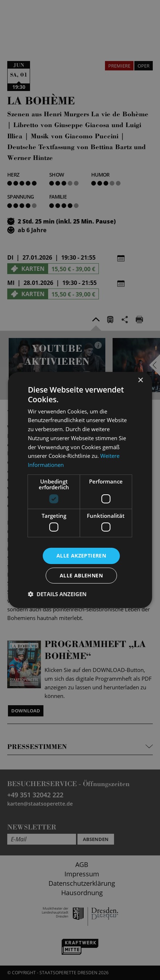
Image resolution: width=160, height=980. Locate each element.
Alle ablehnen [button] (81, 575)
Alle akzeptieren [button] (81, 556)
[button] (57, 594)
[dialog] (80, 490)
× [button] (140, 380)
